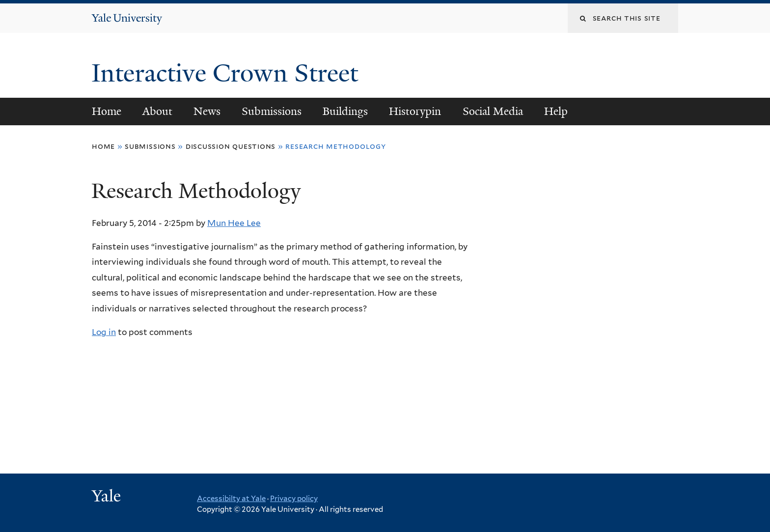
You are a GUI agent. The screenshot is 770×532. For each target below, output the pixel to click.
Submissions (272, 111)
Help (556, 111)
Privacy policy (294, 499)
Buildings (345, 111)
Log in (104, 332)
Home (107, 111)
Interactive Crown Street (228, 73)
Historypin (415, 111)
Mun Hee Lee (234, 223)
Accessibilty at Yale (231, 499)
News (207, 111)
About (157, 111)
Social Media (493, 111)
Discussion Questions (231, 146)
